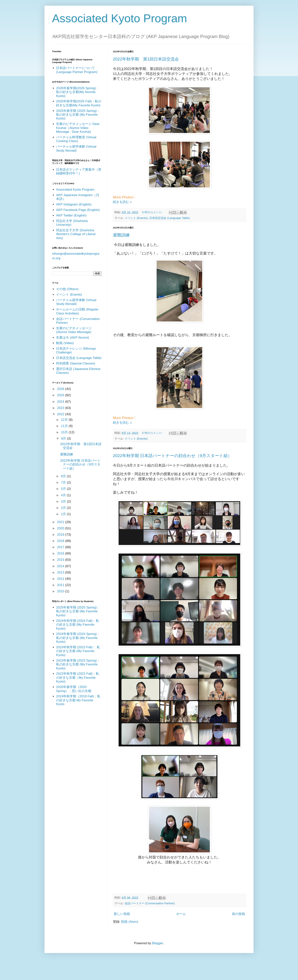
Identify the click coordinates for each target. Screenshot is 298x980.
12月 (65, 420)
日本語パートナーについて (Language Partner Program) (77, 70)
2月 (64, 508)
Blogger (158, 943)
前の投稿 (239, 914)
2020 (61, 528)
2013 (61, 572)
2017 (61, 547)
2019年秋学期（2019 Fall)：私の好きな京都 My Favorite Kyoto (78, 700)
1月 (64, 514)
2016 (61, 553)
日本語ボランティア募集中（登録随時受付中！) (79, 171)
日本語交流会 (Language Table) (169, 218)
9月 (64, 439)
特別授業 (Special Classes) (76, 363)
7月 (64, 482)
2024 (61, 402)
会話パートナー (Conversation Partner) (150, 903)
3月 (64, 502)
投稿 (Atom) (130, 922)
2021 (61, 522)
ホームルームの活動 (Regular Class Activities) (77, 311)
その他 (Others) (67, 289)
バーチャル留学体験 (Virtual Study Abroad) (76, 148)
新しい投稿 (122, 914)
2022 (61, 414)
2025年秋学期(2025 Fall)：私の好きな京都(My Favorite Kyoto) (79, 103)
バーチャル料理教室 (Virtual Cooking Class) (76, 139)
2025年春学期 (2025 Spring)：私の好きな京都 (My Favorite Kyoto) (78, 115)
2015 (61, 560)
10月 (65, 432)
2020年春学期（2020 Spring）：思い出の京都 (74, 689)
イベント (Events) (136, 218)
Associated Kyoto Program (120, 18)
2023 (61, 408)
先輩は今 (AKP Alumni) (73, 338)
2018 (61, 541)
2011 (61, 585)
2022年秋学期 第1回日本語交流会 (146, 59)
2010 (61, 591)
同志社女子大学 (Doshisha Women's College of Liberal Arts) (76, 234)
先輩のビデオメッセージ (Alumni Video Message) (74, 330)
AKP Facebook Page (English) (78, 210)
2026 (61, 389)
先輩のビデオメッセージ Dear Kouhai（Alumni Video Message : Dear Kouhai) (78, 128)
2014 (61, 566)
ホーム (181, 914)
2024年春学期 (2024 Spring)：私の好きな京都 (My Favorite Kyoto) (78, 638)
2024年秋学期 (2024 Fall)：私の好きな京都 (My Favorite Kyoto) (78, 625)
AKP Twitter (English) (71, 215)
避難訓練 (121, 235)
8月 (64, 476)
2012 (61, 579)
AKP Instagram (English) (74, 204)
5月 (64, 489)
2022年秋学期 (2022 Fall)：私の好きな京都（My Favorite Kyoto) (78, 678)
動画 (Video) (65, 343)
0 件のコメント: (153, 212)
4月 (64, 495)
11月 (65, 426)
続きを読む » (122, 202)
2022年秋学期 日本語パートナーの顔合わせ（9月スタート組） (172, 456)
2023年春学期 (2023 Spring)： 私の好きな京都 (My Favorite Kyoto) (78, 664)
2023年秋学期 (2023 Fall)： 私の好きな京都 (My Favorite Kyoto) (78, 651)
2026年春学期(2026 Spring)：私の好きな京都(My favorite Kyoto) (78, 92)
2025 (61, 395)
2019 (61, 535)
